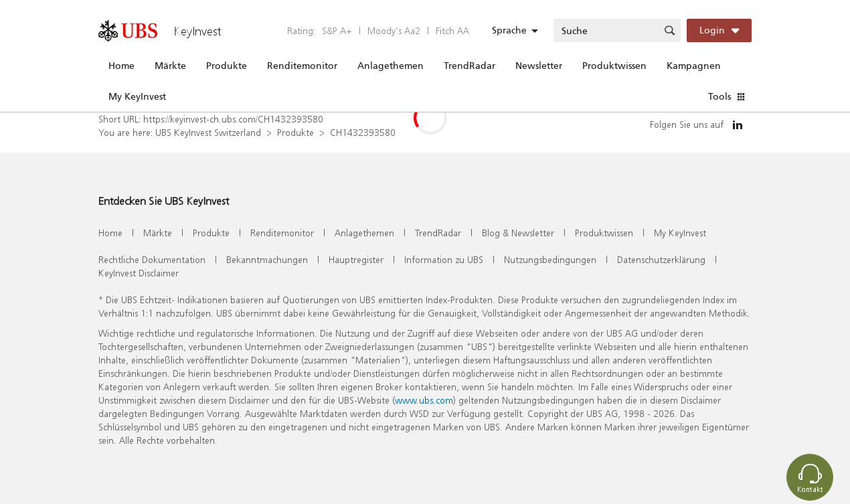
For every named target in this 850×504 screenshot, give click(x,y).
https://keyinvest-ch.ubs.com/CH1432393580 (233, 119)
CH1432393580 (363, 132)
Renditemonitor (302, 66)
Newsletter (539, 66)
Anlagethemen (391, 66)
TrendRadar (470, 66)
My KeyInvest (137, 96)
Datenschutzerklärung (661, 259)
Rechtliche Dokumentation (152, 259)
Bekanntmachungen (267, 259)
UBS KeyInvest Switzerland (208, 132)
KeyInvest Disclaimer (139, 273)
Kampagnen (694, 66)
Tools (719, 96)
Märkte (170, 66)
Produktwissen (614, 66)
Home (121, 66)
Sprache (509, 30)
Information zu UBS (444, 259)
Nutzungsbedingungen (550, 259)
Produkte (227, 66)
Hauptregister (356, 259)
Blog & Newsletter (518, 233)
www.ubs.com (424, 400)
